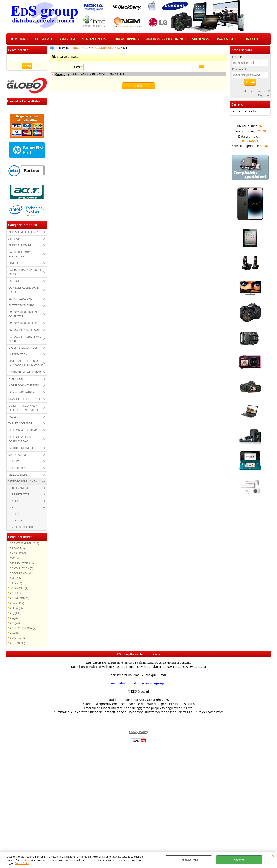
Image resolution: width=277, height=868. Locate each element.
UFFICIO (14, 462)
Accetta (239, 860)
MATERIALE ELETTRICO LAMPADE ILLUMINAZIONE (26, 364)
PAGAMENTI (226, 39)
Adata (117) (17, 604)
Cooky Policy (22, 863)
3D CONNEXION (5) (22, 569)
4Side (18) (16, 584)
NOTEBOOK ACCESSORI (24, 386)
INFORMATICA (18, 355)
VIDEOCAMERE (18, 475)
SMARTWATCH (18, 455)
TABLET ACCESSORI (21, 424)
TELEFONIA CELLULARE (23, 431)
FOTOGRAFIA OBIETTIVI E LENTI (25, 339)
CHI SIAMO (43, 39)
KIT (14, 508)
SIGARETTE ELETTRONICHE (26, 399)
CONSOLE (15, 281)
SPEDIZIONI (201, 39)
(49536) (18, 644)
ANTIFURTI (15, 239)
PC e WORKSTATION (21, 393)
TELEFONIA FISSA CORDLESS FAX (20, 439)
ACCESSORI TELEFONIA (23, 232)
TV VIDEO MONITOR (21, 448)
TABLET (13, 417)
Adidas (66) (17, 609)
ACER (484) (17, 594)
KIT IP (19, 521)
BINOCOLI (15, 264)
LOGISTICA (67, 39)
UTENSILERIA (17, 469)
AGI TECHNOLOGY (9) (23, 629)
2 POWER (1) (17, 549)
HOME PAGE (19, 39)
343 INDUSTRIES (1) (22, 564)
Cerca (78, 67)
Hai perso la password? (256, 91)
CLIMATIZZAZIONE (20, 299)
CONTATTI (250, 39)
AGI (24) (15, 624)
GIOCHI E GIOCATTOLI (23, 348)
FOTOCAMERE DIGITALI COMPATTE (24, 315)
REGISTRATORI (21, 495)
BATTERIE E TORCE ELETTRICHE (20, 255)
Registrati (264, 96)
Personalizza (189, 860)
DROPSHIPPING (127, 39)
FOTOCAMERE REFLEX (23, 323)
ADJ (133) (16, 614)
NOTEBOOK (16, 379)
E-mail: (237, 57)
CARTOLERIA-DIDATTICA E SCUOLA (25, 272)
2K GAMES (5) (18, 554)
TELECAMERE (20, 488)
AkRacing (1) (17, 639)
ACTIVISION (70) (20, 599)
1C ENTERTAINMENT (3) (24, 544)
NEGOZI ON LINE (95, 39)
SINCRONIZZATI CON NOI (166, 39)
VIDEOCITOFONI (22, 527)
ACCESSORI (19, 501)
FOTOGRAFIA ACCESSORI (24, 330)
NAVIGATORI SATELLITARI (25, 372)
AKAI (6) (15, 634)
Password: (239, 70)
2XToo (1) (16, 559)
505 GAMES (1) (19, 589)
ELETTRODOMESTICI (22, 306)
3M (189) (15, 579)
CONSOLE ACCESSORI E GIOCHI (24, 290)
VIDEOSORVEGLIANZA (23, 482)
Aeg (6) (14, 619)
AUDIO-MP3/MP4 (20, 246)
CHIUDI (273, 856)
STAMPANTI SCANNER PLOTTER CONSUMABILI (24, 408)
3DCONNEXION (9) (21, 574)
